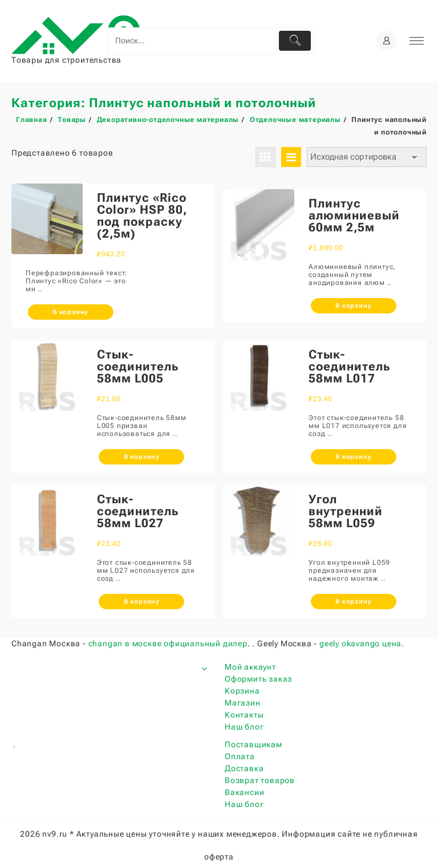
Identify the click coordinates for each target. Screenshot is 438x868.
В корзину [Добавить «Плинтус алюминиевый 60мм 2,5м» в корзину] (353, 306)
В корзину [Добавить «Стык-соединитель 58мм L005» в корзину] (142, 457)
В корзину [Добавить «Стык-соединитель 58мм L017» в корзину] (353, 457)
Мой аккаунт (250, 667)
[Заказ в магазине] (367, 157)
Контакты (244, 715)
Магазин (243, 703)
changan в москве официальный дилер (168, 643)
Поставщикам (254, 744)
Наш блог (244, 727)
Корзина (242, 691)
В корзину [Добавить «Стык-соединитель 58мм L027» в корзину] (142, 602)
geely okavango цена (360, 643)
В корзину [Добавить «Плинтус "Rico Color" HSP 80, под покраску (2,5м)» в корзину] (70, 312)
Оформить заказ (258, 679)
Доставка (244, 768)
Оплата (240, 756)
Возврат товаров (260, 780)
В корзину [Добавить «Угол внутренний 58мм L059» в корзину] (353, 602)
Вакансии (244, 792)
